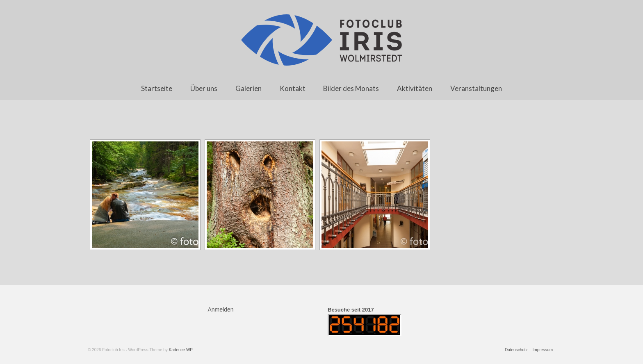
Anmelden (221, 309)
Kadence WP (181, 350)
